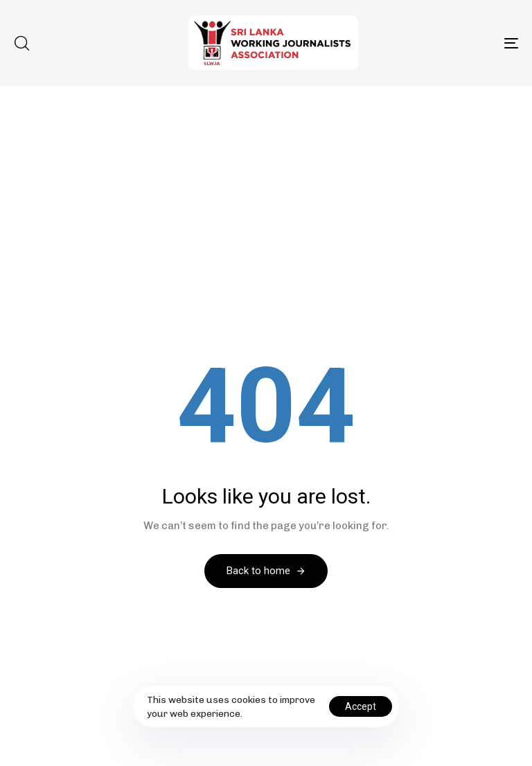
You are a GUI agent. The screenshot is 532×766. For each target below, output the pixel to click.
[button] (21, 43)
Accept (361, 706)
